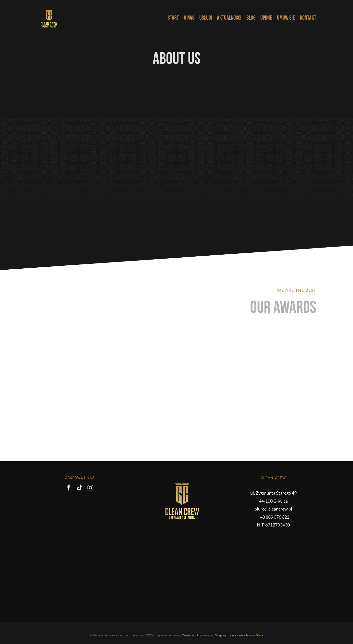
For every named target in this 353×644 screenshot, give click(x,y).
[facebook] (69, 487)
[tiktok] (80, 487)
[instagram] (90, 487)
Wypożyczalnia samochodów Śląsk (239, 635)
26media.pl (190, 635)
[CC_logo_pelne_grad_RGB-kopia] (49, 8)
